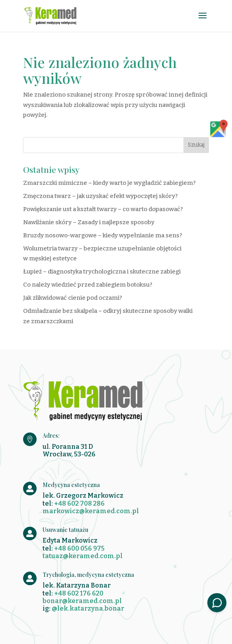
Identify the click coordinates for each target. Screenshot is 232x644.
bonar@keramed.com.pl (82, 601)
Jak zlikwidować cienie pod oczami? (73, 298)
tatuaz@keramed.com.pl (83, 556)
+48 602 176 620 (79, 593)
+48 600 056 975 (79, 548)
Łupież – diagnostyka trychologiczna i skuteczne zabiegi (102, 272)
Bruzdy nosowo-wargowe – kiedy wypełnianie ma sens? (103, 235)
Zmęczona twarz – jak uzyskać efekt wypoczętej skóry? (100, 196)
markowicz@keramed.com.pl (91, 511)
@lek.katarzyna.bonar (88, 608)
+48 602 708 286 (79, 503)
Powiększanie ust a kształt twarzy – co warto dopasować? (103, 209)
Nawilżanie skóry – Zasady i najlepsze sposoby (89, 222)
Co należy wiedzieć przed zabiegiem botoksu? (88, 285)
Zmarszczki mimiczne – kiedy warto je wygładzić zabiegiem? (109, 183)
